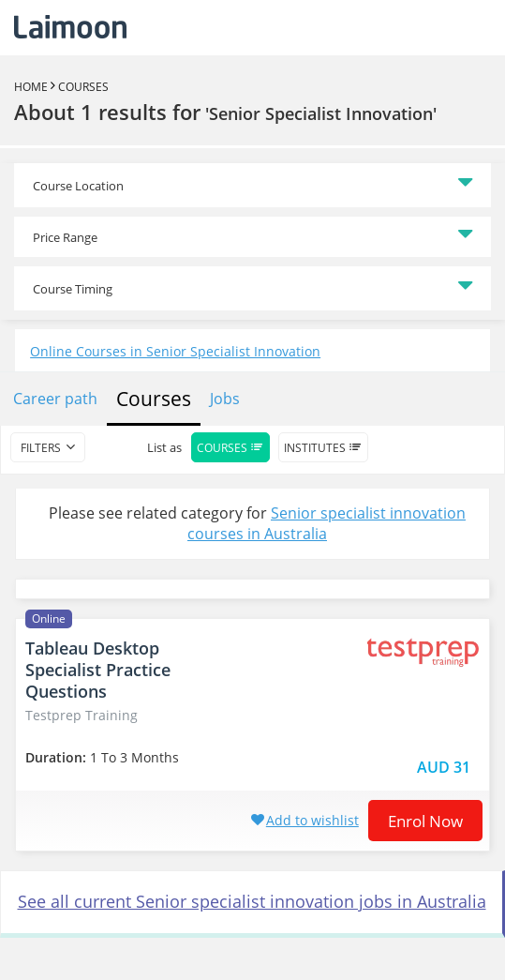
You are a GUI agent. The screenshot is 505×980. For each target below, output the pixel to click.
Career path (55, 399)
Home (31, 87)
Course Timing (73, 289)
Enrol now (425, 821)
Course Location (78, 186)
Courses (83, 87)
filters (41, 448)
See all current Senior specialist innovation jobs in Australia (252, 901)
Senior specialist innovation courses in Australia (327, 524)
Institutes (323, 448)
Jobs (225, 399)
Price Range (65, 237)
